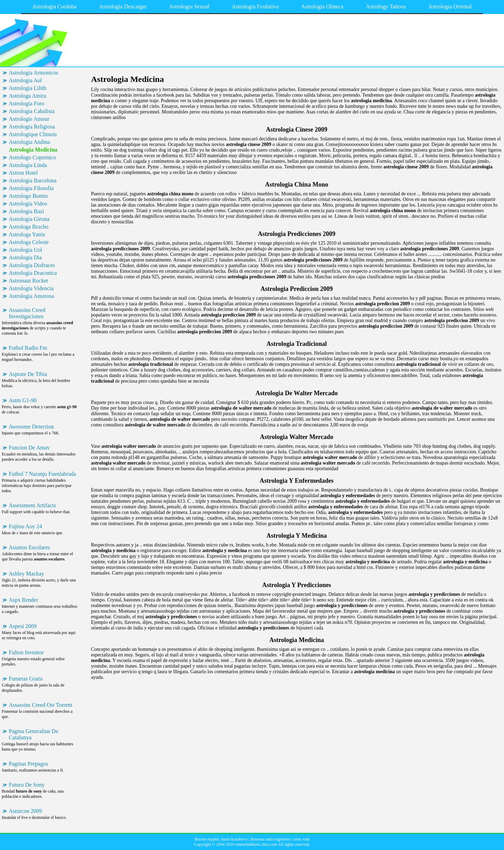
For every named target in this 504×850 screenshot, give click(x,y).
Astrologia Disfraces (32, 265)
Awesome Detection (31, 427)
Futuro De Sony (27, 785)
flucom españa (206, 839)
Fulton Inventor (26, 652)
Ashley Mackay (26, 574)
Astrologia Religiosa (32, 127)
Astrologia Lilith (27, 88)
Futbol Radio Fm (28, 348)
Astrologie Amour (29, 119)
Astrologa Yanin (27, 234)
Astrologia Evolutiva (255, 6)
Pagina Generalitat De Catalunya (33, 734)
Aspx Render (23, 600)
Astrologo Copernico (32, 157)
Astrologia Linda (28, 165)
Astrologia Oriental (450, 6)
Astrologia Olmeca (322, 6)
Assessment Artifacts (32, 505)
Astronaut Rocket (28, 281)
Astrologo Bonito (28, 196)
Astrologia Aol (25, 80)
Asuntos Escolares (29, 547)
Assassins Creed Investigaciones (27, 313)
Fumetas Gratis (26, 679)
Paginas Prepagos (28, 764)
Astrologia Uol (26, 250)
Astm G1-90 (23, 400)
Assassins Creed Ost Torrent (40, 705)
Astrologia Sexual (189, 6)
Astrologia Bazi (26, 211)
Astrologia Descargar (123, 6)
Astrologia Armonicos (34, 73)
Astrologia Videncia (31, 288)
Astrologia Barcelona (33, 180)
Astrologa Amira (27, 96)
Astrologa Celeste (29, 242)
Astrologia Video (28, 204)
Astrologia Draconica (33, 273)
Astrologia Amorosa (31, 296)
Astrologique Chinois (33, 134)
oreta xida (301, 839)
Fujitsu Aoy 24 (25, 526)
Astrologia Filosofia (31, 188)
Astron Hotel (23, 173)
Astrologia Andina (29, 142)
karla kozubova (234, 839)
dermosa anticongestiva (270, 839)
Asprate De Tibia (28, 374)
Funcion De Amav (29, 448)
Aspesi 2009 (23, 626)
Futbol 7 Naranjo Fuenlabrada (42, 474)
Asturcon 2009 (25, 811)
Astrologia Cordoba (54, 6)
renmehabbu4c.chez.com (256, 844)
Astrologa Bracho (29, 227)
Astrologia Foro (27, 103)
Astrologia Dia (25, 257)
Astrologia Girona (29, 219)
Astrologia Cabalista (32, 111)
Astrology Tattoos (386, 6)
